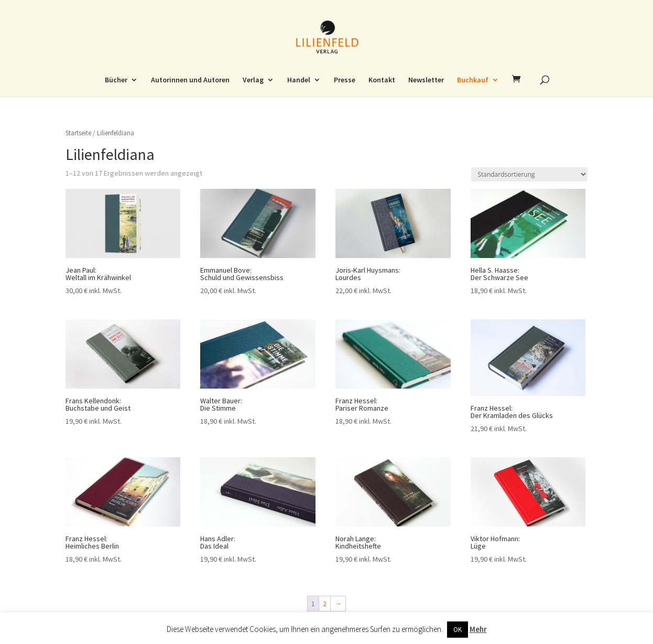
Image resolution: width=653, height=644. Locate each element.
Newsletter (426, 80)
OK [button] (458, 630)
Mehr (478, 629)
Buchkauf (473, 80)
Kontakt (382, 80)
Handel (299, 80)
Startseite (78, 133)
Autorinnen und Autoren (190, 80)
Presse (345, 80)
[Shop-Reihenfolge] (529, 174)
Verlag (253, 80)
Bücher (116, 80)
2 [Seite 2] (325, 604)
